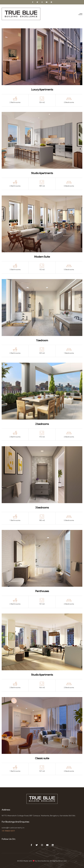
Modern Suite (42, 257)
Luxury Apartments (42, 89)
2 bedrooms (42, 424)
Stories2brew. (43, 861)
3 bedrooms (42, 507)
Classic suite (42, 758)
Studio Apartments (42, 173)
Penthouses (42, 591)
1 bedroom (42, 340)
